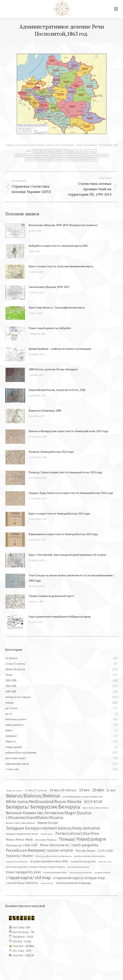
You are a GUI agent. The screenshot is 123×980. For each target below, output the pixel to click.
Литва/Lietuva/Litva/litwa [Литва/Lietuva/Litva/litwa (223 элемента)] (77, 833)
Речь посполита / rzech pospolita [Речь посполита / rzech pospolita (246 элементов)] (69, 845)
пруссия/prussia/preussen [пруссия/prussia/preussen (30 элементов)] (81, 873)
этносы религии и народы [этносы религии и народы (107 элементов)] (73, 883)
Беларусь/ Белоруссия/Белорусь (81, 151)
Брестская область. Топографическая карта (57, 307)
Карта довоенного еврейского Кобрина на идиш (60, 616)
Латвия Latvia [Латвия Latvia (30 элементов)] (47, 834)
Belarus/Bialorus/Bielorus (53, 151)
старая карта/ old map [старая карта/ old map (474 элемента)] (28, 878)
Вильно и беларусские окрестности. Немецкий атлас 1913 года (68, 431)
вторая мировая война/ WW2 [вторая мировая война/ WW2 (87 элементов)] (49, 861)
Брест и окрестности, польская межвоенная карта (61, 266)
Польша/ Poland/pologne (37, 160)
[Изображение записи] (15, 231)
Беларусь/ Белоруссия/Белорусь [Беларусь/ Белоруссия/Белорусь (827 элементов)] (43, 807)
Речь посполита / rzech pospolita (65, 160)
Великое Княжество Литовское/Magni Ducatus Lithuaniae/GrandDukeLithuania (49, 155)
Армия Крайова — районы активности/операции (60, 349)
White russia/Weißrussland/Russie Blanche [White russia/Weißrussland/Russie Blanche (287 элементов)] (44, 802)
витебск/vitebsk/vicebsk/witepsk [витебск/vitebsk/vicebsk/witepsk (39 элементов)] (90, 856)
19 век (18, 145)
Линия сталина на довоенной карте (51, 596)
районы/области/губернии (60, 145)
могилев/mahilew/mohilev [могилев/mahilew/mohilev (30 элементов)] (78, 867)
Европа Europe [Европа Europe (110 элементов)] (48, 823)
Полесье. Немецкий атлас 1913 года (51, 452)
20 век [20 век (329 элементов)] (98, 790)
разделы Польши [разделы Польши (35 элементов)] (103, 872)
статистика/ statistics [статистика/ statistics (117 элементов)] (22, 883)
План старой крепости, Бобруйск (50, 328)
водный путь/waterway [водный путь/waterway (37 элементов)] (17, 861)
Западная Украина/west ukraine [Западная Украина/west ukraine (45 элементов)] (22, 834)
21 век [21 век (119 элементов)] (111, 790)
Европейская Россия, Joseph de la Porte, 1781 (57, 390)
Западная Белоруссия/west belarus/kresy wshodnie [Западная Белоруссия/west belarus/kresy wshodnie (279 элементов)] (53, 828)
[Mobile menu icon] (116, 9)
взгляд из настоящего (33, 145)
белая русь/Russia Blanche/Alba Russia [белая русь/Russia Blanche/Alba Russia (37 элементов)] (54, 856)
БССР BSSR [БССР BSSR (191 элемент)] (93, 802)
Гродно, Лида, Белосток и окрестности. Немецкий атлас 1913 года (71, 493)
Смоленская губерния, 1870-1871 (49, 287)
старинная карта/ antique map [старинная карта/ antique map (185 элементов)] (79, 878)
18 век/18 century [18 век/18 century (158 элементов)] (63, 790)
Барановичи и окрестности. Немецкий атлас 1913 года (63, 534)
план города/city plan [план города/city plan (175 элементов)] (23, 872)
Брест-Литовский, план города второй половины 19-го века (67, 555)
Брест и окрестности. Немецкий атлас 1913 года (59, 513)
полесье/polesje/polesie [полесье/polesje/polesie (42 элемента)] (55, 872)
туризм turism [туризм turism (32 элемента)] (47, 883)
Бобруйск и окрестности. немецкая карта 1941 (58, 246)
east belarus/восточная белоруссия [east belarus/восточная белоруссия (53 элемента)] (83, 797)
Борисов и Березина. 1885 (45, 410)
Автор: (87, 145)
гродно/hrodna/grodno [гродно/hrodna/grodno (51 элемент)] (83, 861)
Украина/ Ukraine (89, 160)
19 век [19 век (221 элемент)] (84, 790)
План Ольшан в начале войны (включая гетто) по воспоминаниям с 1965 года (71, 578)
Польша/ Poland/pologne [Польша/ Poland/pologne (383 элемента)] (83, 839)
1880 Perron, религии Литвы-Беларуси (53, 369)
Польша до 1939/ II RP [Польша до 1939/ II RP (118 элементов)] (22, 845)
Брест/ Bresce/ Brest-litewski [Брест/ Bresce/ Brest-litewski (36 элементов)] (96, 808)
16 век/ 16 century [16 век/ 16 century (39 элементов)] (14, 791)
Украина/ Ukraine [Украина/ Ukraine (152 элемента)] (19, 856)
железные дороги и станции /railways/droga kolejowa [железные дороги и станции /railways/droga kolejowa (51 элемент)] (35, 867)
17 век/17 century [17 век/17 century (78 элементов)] (36, 790)
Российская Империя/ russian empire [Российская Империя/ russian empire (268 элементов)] (39, 850)
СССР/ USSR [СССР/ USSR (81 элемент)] (105, 851)
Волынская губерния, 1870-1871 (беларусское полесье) (63, 225)
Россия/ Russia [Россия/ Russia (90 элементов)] (85, 851)
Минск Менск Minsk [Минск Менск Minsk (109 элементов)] (19, 839)
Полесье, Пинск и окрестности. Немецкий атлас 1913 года (65, 472)
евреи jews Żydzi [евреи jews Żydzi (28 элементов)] (105, 862)
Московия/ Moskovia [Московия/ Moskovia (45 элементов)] (46, 840)
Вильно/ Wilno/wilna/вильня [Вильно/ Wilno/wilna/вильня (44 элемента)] (20, 823)
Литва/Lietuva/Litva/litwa (97, 155)
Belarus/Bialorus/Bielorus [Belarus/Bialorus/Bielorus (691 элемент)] (33, 796)
